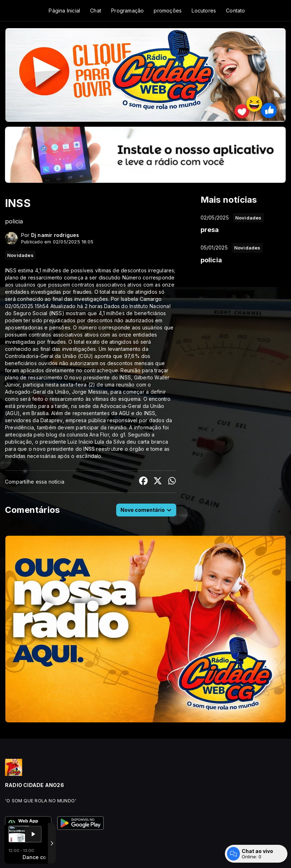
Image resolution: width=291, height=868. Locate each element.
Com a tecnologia (30, 855)
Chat (96, 11)
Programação (127, 11)
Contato (235, 11)
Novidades (20, 255)
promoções (168, 11)
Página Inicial (64, 11)
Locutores (204, 11)
